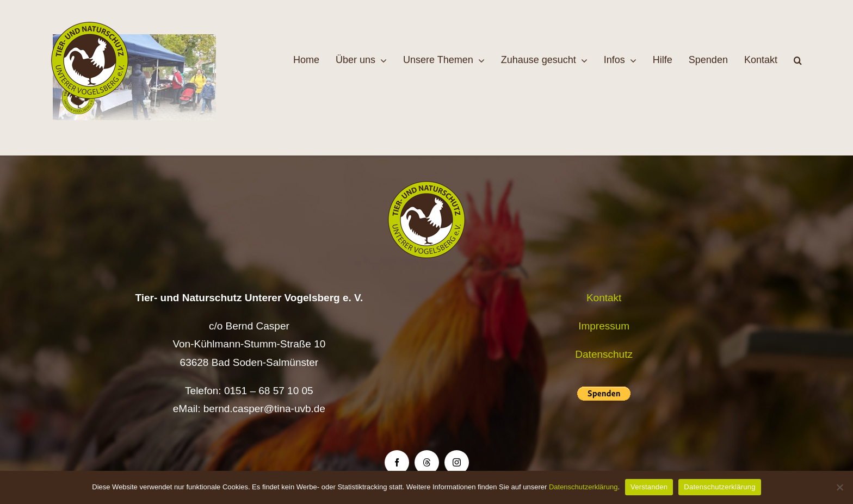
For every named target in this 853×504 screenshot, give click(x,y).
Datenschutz (604, 354)
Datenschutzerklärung (583, 487)
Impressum (604, 326)
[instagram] (457, 462)
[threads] (427, 462)
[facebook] (397, 462)
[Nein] (839, 487)
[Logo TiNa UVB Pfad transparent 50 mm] (90, 27)
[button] (798, 60)
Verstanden (649, 487)
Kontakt (604, 298)
